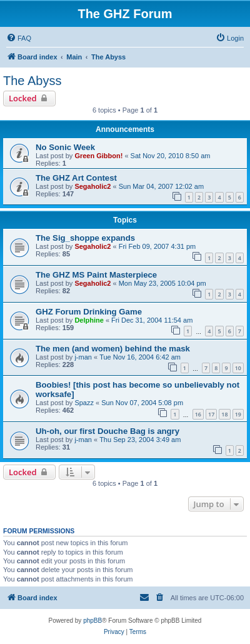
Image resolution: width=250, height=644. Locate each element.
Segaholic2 (92, 186)
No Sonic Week (65, 147)
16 (198, 414)
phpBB (92, 621)
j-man (83, 357)
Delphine (89, 320)
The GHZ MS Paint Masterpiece (96, 275)
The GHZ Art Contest (76, 178)
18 (224, 414)
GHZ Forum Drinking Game (89, 312)
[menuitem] (19, 38)
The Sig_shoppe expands (85, 238)
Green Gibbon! (98, 156)
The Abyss (32, 81)
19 (238, 414)
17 (211, 414)
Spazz (84, 403)
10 (238, 368)
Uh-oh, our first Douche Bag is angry (107, 431)
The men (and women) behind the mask (113, 349)
